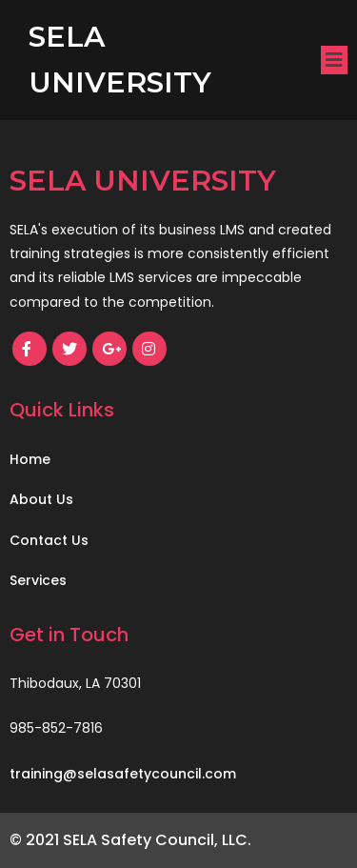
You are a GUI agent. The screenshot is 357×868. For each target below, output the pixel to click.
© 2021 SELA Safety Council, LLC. (130, 840)
